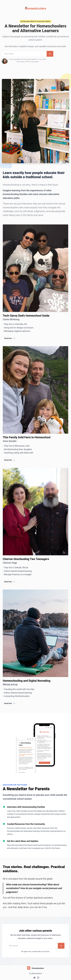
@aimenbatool (37, 973)
